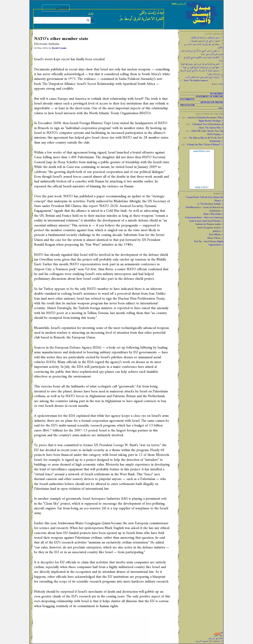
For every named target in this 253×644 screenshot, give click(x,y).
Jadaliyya (217, 231)
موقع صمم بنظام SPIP (216, 639)
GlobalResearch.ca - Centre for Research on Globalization (204, 209)
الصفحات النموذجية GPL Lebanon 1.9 (209, 641)
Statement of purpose (209, 96)
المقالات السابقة (218, 84)
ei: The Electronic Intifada (209, 204)
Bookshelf (217, 94)
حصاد (221, 108)
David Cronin (59, 48)
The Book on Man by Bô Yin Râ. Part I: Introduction (206, 140)
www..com (202, 151)
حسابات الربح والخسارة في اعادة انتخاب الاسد (202, 77)
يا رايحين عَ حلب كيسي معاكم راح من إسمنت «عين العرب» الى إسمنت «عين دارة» (202, 52)
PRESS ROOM (187, 105)
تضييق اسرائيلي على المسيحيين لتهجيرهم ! (205, 41)
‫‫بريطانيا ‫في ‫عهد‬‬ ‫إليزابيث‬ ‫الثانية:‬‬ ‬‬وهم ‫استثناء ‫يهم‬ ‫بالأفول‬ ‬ (204, 46)
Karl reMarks (215, 235)
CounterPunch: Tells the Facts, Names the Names (204, 199)
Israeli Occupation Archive (209, 228)
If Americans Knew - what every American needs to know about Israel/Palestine (204, 219)
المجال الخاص (218, 636)
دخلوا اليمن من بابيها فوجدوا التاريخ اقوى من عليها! (201, 67)
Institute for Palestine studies (208, 224)
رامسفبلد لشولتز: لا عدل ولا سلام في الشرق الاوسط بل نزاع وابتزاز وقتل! (202, 72)
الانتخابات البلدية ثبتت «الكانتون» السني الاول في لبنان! (203, 59)
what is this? (202, 187)
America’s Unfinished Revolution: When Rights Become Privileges (205, 119)
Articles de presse (212, 102)
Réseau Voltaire (214, 238)
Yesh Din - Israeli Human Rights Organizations (208, 243)
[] (222, 633)
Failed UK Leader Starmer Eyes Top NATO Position (207, 133)
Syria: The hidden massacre (196, 80)
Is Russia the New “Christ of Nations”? (204, 145)
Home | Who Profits (212, 214)
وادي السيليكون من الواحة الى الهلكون (205, 38)
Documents (187, 99)
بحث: (91, 14)
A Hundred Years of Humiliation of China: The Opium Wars (207, 126)
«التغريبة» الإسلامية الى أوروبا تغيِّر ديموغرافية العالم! (200, 64)
